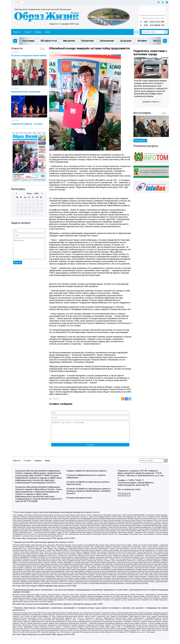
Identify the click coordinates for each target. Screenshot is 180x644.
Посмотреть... (140, 141)
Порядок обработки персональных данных (86, 475)
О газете (27, 32)
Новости (17, 32)
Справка (38, 32)
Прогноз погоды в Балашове (152, 9)
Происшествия (107, 41)
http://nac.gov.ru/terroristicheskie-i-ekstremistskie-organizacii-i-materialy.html (53, 608)
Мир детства (69, 41)
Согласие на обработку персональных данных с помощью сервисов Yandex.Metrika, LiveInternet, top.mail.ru (89, 495)
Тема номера (28, 41)
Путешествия (87, 41)
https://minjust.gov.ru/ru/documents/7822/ (39, 638)
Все (42, 48)
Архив (47, 32)
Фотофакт (142, 41)
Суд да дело (126, 41)
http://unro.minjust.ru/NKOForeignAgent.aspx (40, 590)
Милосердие (159, 41)
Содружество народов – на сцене (27, 124)
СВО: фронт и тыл (49, 41)
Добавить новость (151, 102)
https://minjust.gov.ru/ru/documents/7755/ (39, 542)
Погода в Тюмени (152, 12)
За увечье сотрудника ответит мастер (29, 56)
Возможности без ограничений (26, 92)
